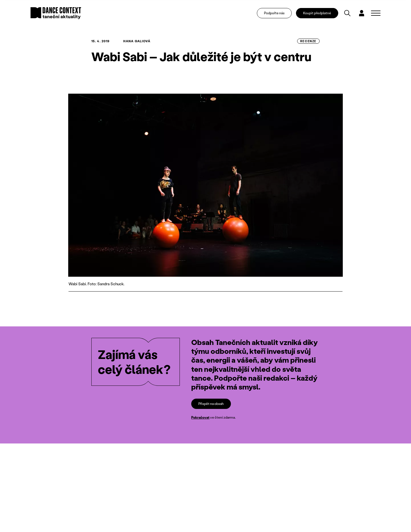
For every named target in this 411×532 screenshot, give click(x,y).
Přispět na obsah (211, 403)
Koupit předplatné (317, 13)
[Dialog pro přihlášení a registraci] (362, 13)
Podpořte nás (274, 13)
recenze (308, 41)
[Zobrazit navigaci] (376, 13)
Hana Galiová (137, 41)
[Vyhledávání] (347, 13)
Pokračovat (200, 417)
